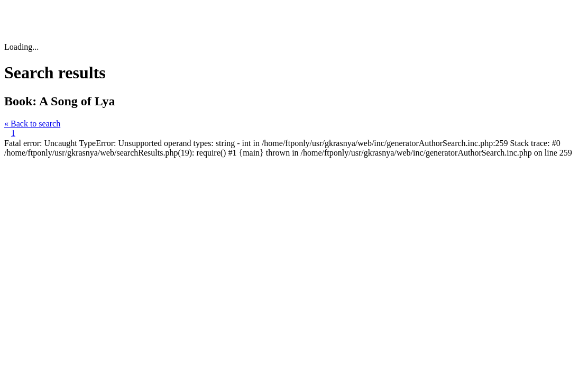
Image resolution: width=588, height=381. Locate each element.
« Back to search (32, 124)
